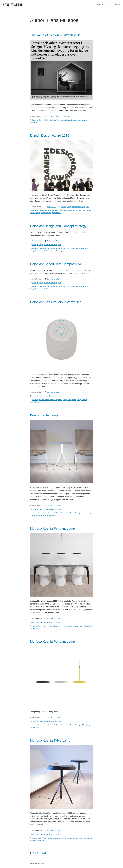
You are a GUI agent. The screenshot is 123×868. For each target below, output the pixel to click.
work (88, 207)
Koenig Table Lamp (44, 415)
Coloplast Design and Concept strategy (58, 226)
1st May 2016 (51, 207)
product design (57, 213)
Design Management (59, 120)
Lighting (36, 515)
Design (66, 116)
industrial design (82, 120)
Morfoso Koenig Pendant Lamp (52, 528)
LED (31, 515)
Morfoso (42, 515)
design (41, 120)
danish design (54, 210)
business (35, 120)
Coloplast (35, 210)
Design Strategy (71, 120)
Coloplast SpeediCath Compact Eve (56, 264)
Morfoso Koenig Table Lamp (50, 740)
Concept (64, 207)
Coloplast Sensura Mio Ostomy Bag (56, 302)
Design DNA (48, 120)
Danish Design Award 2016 (50, 136)
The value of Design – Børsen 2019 (56, 35)
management (34, 122)
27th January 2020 (53, 116)
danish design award (66, 210)
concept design (44, 210)
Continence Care (55, 249)
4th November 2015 (53, 241)
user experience (67, 251)
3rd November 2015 (53, 279)
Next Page (45, 853)
